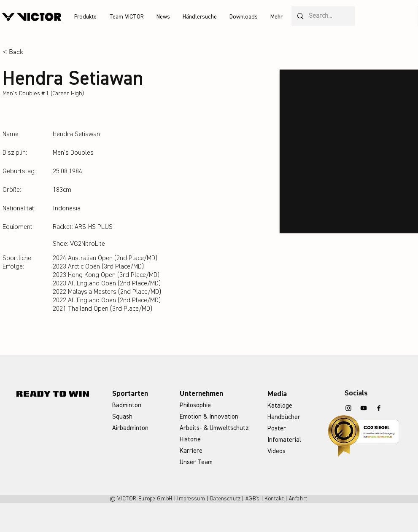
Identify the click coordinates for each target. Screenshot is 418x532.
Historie (190, 439)
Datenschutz (225, 499)
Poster (277, 429)
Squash (122, 417)
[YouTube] (364, 408)
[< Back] (19, 52)
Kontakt (274, 499)
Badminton (127, 405)
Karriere (191, 451)
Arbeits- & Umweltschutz (214, 428)
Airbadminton (130, 428)
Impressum (191, 499)
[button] (85, 17)
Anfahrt (298, 499)
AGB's (253, 499)
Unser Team (196, 462)
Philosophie (195, 405)
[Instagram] (348, 408)
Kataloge (280, 406)
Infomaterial (284, 440)
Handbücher (284, 417)
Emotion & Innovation (209, 417)
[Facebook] (379, 408)
